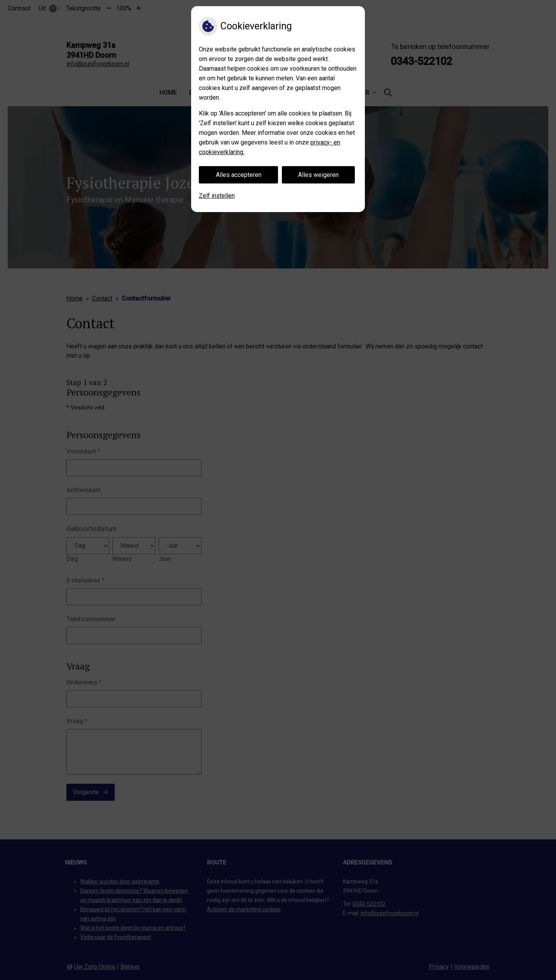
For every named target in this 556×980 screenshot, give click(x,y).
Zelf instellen (217, 196)
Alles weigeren (318, 175)
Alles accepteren (239, 175)
